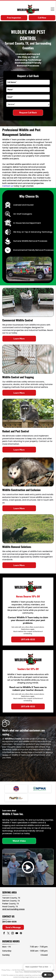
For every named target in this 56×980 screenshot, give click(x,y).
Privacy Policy (6, 970)
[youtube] (17, 933)
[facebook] (4, 933)
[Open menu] (52, 9)
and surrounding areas (13, 909)
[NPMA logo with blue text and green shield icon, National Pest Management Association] (40, 789)
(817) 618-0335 (9, 922)
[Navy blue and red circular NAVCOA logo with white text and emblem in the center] (16, 789)
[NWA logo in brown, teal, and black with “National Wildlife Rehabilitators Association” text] (16, 798)
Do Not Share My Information (22, 970)
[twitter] (8, 933)
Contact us (8, 186)
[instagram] (13, 933)
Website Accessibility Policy (32, 972)
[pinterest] (21, 933)
